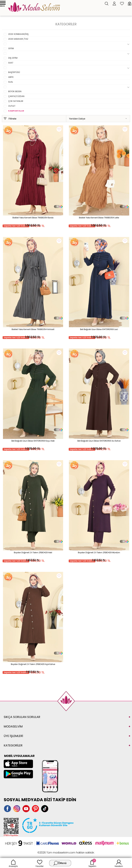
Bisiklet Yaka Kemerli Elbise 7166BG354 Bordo (33, 218)
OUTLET (12, 106)
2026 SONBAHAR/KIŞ (18, 34)
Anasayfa (13, 863)
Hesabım (119, 863)
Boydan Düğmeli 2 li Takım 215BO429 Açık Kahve (33, 664)
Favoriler (40, 863)
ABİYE (11, 77)
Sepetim (92, 863)
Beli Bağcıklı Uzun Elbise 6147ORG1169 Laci (99, 329)
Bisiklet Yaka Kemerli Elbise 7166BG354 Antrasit (33, 329)
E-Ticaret (54, 851)
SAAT (11, 63)
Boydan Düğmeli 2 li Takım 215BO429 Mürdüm (99, 553)
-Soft (46, 851)
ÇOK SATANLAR (16, 101)
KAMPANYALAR (16, 111)
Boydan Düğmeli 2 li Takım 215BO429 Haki (33, 553)
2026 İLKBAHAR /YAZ (18, 39)
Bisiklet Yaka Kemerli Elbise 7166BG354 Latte (99, 218)
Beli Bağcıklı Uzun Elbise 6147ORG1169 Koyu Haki (33, 441)
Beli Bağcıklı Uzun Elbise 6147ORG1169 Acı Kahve (99, 441)
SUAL (11, 82)
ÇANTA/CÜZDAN (16, 96)
